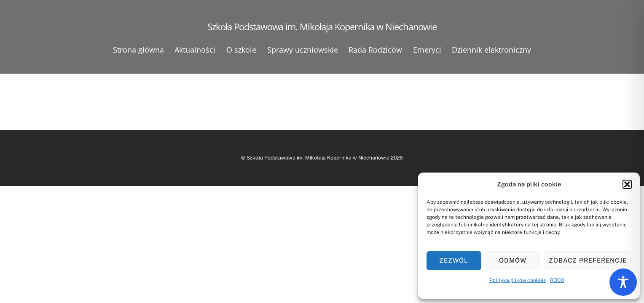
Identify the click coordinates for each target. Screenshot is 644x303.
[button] (627, 184)
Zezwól (454, 260)
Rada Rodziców (375, 50)
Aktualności (195, 50)
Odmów (513, 260)
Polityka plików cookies (518, 280)
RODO (557, 280)
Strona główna (138, 50)
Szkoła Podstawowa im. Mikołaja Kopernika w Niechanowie (318, 158)
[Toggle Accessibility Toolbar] (623, 282)
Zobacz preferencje (588, 260)
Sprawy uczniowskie (303, 50)
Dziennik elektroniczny (491, 50)
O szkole (241, 50)
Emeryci (427, 50)
